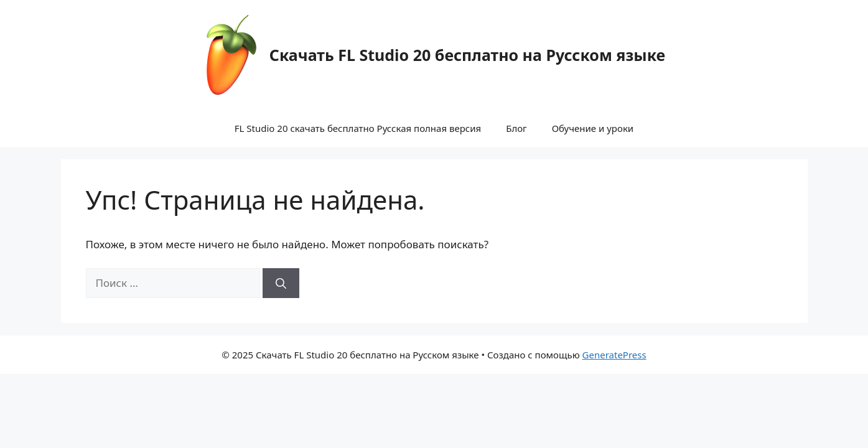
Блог (516, 128)
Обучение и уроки (593, 128)
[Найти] (281, 283)
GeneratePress (614, 355)
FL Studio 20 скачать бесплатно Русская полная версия (358, 128)
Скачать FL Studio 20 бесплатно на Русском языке (467, 55)
